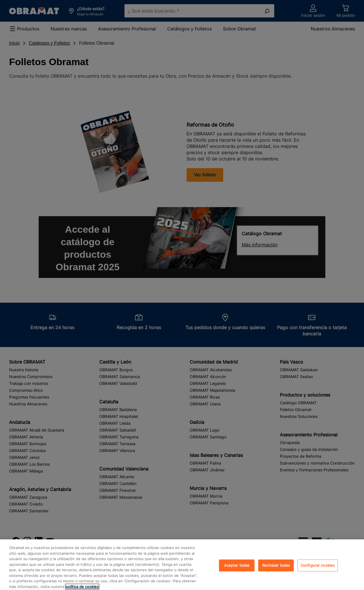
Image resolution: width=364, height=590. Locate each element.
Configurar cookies (318, 570)
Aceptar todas (237, 570)
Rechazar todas (276, 570)
